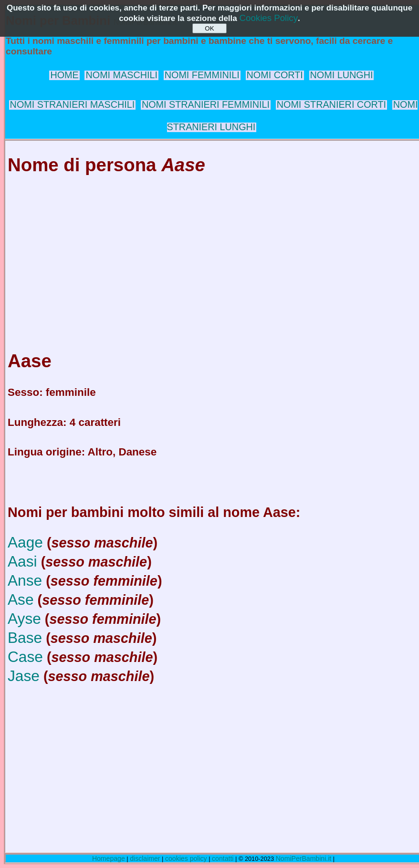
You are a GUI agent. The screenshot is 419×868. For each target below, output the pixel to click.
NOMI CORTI (275, 75)
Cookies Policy (269, 18)
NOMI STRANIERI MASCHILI (73, 104)
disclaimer (145, 858)
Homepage (109, 858)
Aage (25, 542)
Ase (21, 599)
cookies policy (186, 858)
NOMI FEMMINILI (202, 75)
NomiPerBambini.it (304, 858)
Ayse (24, 619)
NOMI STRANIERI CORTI (331, 104)
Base (25, 638)
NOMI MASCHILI (121, 75)
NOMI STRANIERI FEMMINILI (206, 104)
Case (25, 657)
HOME (64, 75)
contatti (223, 858)
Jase (24, 676)
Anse (25, 580)
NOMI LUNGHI (342, 75)
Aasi (22, 561)
